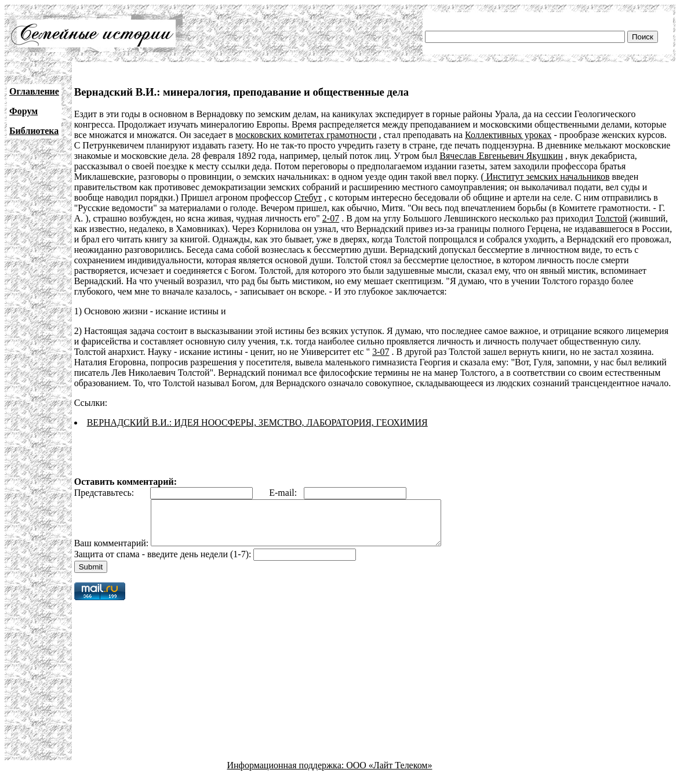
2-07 (331, 218)
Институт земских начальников (547, 177)
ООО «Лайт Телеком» (389, 774)
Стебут (308, 197)
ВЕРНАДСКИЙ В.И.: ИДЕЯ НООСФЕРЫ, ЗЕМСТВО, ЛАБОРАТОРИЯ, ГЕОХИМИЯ (257, 422)
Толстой (611, 218)
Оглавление (34, 91)
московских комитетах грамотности (306, 135)
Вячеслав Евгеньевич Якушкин (501, 156)
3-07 (381, 352)
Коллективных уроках (508, 135)
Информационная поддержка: (287, 774)
